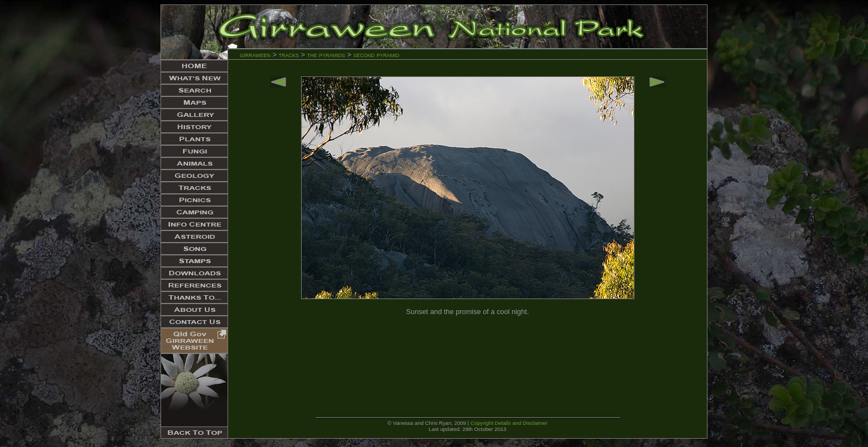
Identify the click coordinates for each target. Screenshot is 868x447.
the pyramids (327, 55)
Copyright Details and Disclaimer (509, 423)
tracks (289, 55)
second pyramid (376, 55)
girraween (255, 55)
